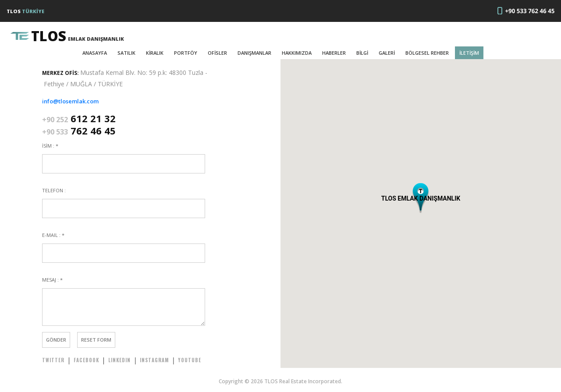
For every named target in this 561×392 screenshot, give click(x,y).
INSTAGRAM (154, 360)
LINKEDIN (119, 360)
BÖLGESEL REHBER (427, 53)
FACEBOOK (86, 360)
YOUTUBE (190, 360)
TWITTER (53, 360)
